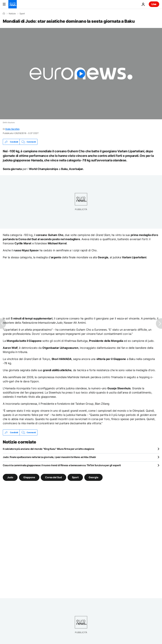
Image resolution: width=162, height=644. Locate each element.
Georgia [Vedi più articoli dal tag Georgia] (93, 477)
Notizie (12, 14)
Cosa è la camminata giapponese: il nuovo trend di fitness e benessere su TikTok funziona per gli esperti (62, 465)
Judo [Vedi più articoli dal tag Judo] (10, 477)
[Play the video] (81, 74)
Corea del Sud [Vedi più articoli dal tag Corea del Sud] (53, 477)
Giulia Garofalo (12, 129)
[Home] (4, 13)
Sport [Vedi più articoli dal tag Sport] (75, 477)
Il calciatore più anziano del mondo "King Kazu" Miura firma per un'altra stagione (48, 449)
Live (154, 4)
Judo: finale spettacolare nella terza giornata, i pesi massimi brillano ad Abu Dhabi (49, 457)
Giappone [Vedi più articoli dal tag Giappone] (29, 477)
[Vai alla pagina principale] (13, 4)
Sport (22, 14)
